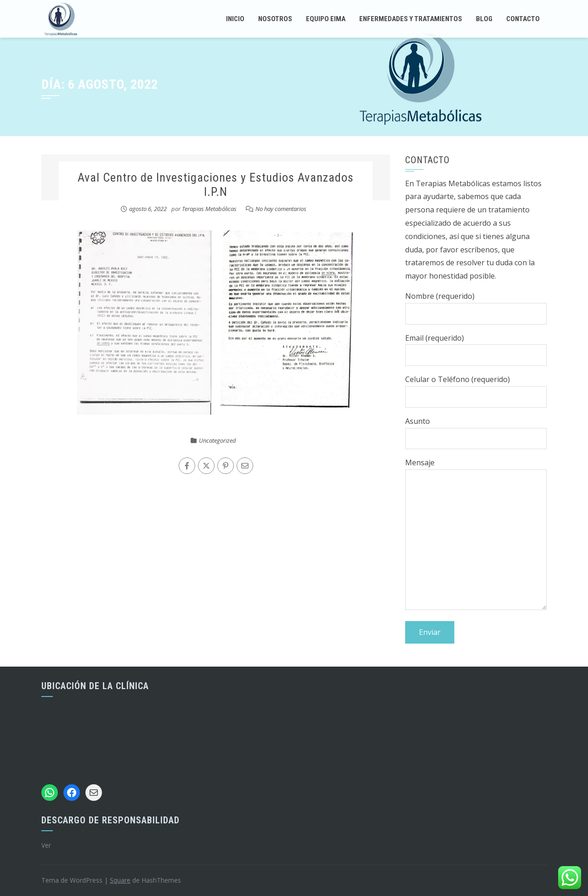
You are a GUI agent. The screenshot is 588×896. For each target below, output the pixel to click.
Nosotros (275, 19)
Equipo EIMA (326, 19)
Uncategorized (218, 440)
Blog (484, 19)
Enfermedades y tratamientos (411, 19)
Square (120, 880)
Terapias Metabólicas (209, 209)
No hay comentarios (281, 209)
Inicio (235, 19)
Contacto (523, 19)
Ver (46, 845)
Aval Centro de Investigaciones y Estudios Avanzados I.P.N (216, 185)
